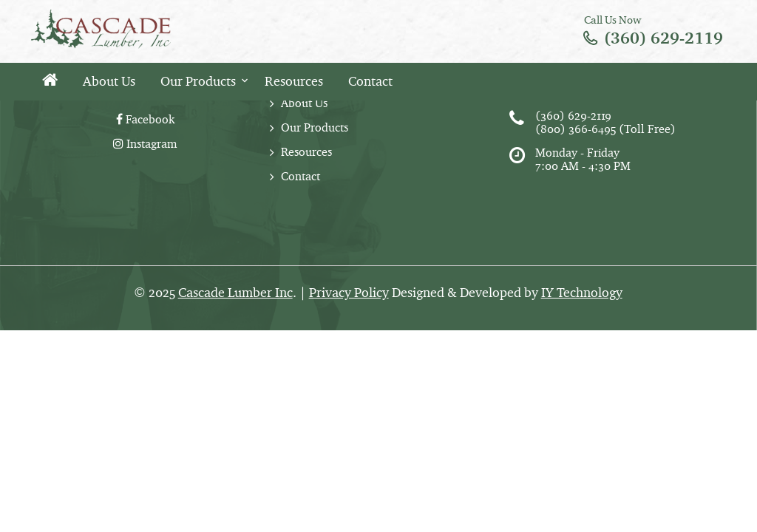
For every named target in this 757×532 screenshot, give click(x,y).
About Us (109, 81)
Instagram (145, 144)
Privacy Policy (349, 293)
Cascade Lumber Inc (235, 293)
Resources (294, 81)
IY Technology (582, 293)
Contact (370, 81)
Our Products (198, 81)
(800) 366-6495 (576, 129)
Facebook (145, 119)
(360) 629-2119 (663, 38)
